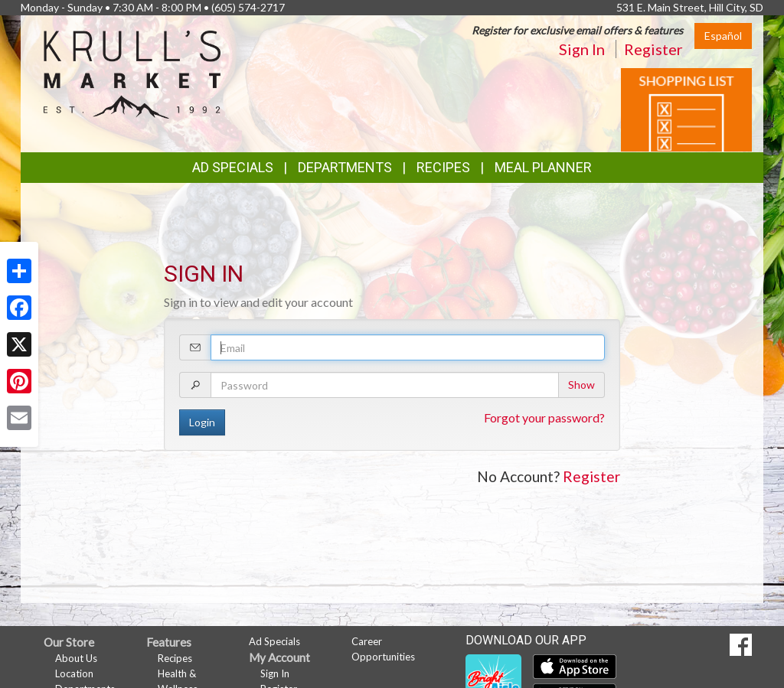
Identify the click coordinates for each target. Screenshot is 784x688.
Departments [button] (345, 167)
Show (581, 385)
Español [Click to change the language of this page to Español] (723, 36)
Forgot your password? (544, 417)
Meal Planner (543, 167)
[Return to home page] (132, 73)
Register (653, 49)
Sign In (582, 49)
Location (74, 673)
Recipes (443, 167)
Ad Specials (233, 167)
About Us (76, 658)
